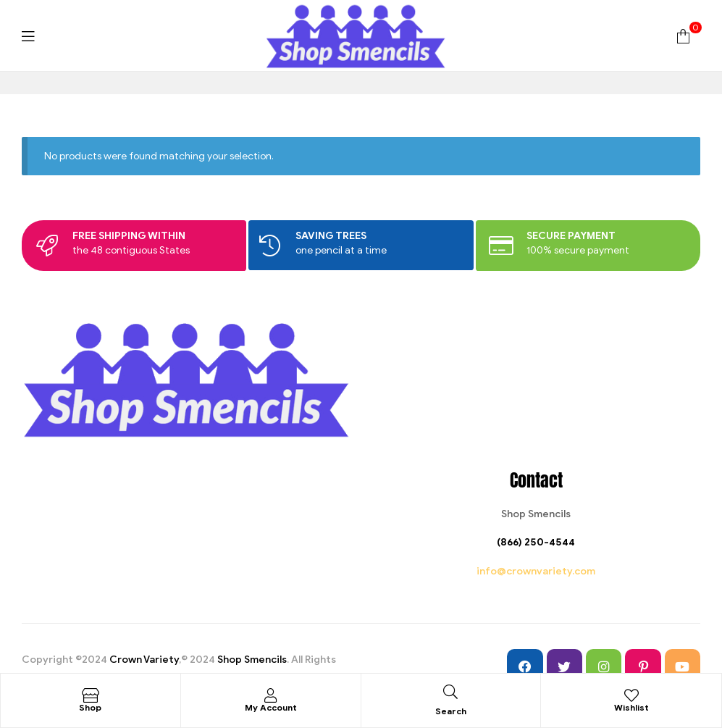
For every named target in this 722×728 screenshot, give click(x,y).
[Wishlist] (631, 695)
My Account (271, 707)
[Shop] (91, 695)
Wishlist (631, 707)
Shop (90, 707)
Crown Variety (144, 660)
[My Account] (271, 695)
